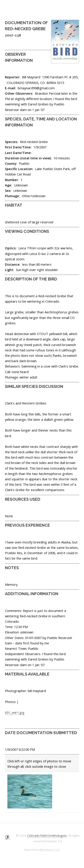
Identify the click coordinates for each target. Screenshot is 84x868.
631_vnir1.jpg (15, 712)
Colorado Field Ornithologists (47, 836)
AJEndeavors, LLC (50, 850)
